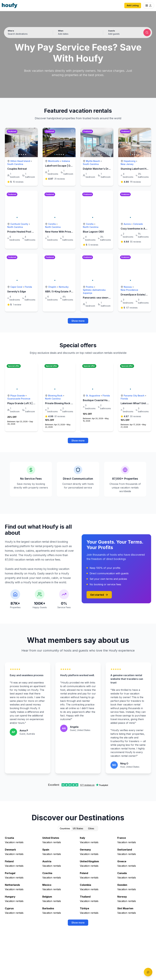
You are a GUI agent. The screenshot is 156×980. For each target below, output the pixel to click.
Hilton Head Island (20, 161)
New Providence (129, 290)
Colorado (138, 224)
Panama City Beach (134, 396)
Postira (90, 287)
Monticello (54, 161)
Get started (99, 595)
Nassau (128, 287)
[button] (78, 33)
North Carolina (15, 227)
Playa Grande (18, 396)
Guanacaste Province (19, 399)
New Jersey (127, 164)
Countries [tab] (65, 828)
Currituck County (19, 224)
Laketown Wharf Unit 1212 (136, 403)
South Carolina (15, 164)
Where (11, 31)
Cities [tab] (91, 828)
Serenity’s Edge (17, 291)
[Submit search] (147, 33)
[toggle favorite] (35, 131)
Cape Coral (16, 287)
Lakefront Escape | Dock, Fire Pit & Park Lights (73, 166)
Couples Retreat (17, 169)
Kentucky (64, 287)
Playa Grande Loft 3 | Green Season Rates (32, 403)
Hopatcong (130, 161)
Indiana (66, 161)
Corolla (52, 224)
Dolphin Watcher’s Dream (98, 169)
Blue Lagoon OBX (93, 232)
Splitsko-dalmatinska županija (94, 291)
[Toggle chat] (148, 972)
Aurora (127, 224)
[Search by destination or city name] (28, 34)
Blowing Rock (55, 396)
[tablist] (78, 828)
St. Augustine (93, 396)
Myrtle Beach (93, 161)
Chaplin (52, 287)
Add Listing (133, 5)
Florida (28, 287)
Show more (78, 321)
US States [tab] (78, 828)
